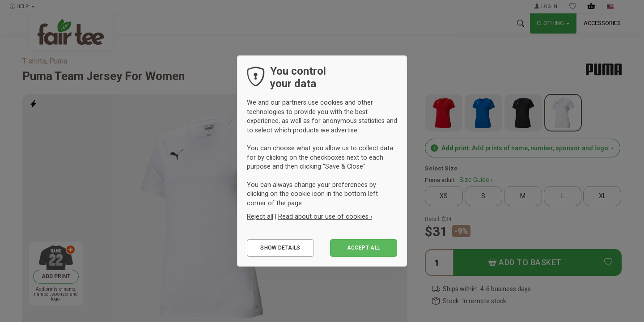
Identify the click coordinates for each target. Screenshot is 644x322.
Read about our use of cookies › (325, 216)
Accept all (364, 248)
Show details (280, 248)
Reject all (260, 216)
